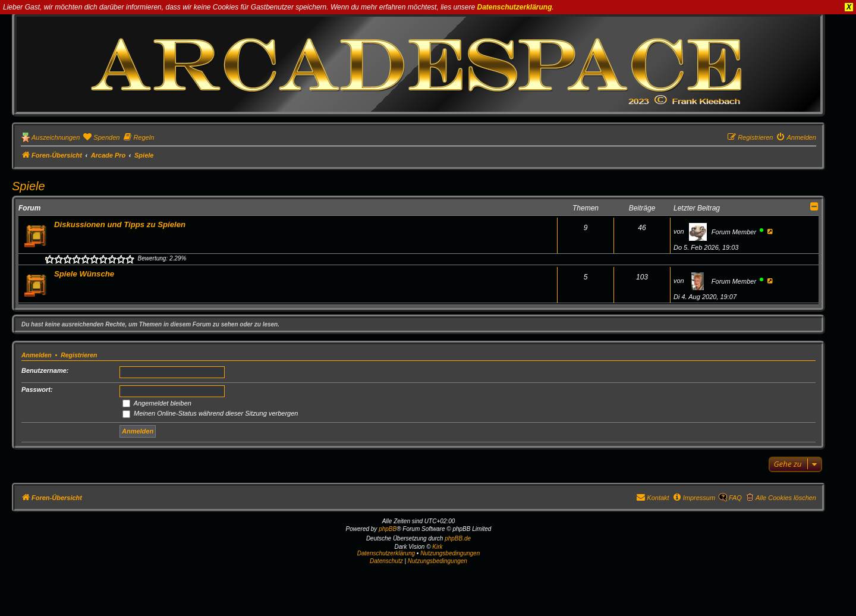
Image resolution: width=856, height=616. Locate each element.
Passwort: (37, 389)
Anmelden (37, 355)
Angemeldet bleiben (157, 403)
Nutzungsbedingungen (450, 553)
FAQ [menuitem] (735, 498)
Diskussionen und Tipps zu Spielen (120, 224)
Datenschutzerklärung (515, 7)
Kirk (437, 547)
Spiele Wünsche (84, 274)
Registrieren (79, 355)
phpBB (388, 529)
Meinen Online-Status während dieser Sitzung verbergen (210, 413)
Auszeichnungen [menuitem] (56, 137)
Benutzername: (45, 370)
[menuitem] (101, 137)
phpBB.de (458, 538)
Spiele (29, 186)
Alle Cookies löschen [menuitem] (786, 498)
